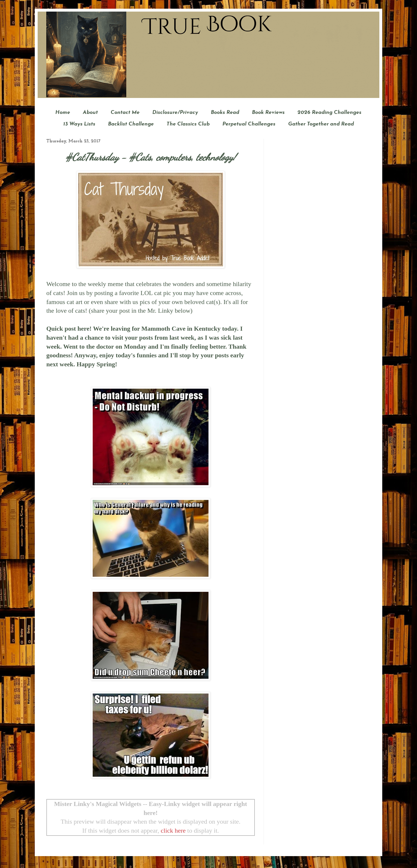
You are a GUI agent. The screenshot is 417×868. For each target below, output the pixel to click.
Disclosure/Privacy (175, 113)
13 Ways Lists (79, 124)
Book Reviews (268, 113)
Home (63, 113)
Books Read (225, 113)
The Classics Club (188, 124)
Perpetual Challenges (249, 124)
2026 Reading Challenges (329, 113)
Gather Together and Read (321, 124)
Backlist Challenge (131, 124)
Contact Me (125, 113)
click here (173, 830)
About (90, 113)
